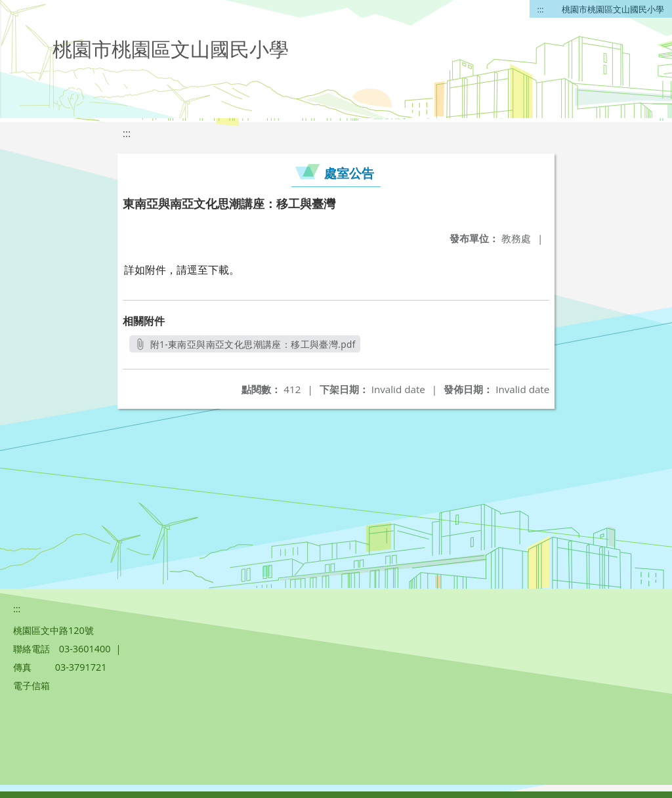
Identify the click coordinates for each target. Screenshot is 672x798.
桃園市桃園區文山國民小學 (613, 9)
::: (541, 9)
